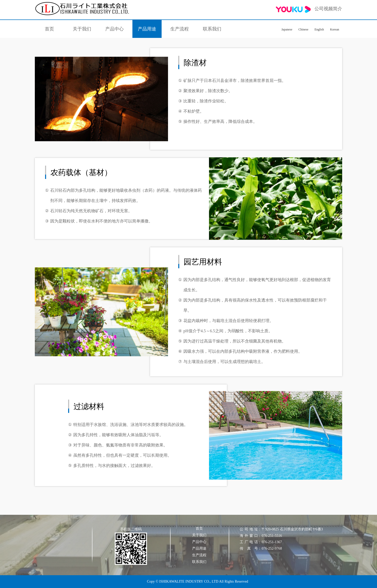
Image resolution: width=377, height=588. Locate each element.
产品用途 (147, 29)
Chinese (303, 29)
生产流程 (180, 29)
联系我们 (212, 29)
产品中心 (114, 29)
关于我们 (82, 29)
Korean (335, 29)
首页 (49, 29)
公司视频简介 (309, 9)
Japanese (287, 29)
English (319, 29)
